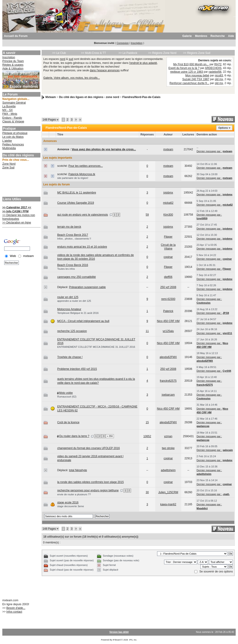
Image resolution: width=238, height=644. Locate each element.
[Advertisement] (21, 184)
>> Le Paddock (128, 53)
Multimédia (9, 148)
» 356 (110, 436)
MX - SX (8, 110)
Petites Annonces (13, 145)
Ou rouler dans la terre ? (74, 436)
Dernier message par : (209, 151)
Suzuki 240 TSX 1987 (196, 79)
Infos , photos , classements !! (74, 239)
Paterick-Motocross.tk (82, 174)
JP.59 (226, 313)
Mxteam (51, 97)
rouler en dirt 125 (68, 297)
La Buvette (9, 106)
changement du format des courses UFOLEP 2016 (88, 448)
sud (71, 59)
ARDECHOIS (213, 68)
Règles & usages (13, 65)
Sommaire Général (14, 103)
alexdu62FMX (168, 357)
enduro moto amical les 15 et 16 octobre (82, 247)
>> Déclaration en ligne (17, 223)
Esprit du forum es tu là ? (184, 68)
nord (63, 59)
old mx (219, 79)
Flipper (168, 237)
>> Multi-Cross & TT (94, 53)
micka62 (168, 203)
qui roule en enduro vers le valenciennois (83, 215)
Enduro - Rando (12, 118)
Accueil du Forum (16, 36)
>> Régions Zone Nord (162, 53)
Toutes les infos (66, 269)
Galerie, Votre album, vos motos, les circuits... (71, 78)
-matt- (226, 494)
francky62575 (168, 381)
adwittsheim (168, 470)
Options (223, 128)
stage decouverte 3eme (71, 506)
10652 (147, 436)
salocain (228, 450)
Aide (231, 36)
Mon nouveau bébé (197, 76)
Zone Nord (9, 164)
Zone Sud (8, 168)
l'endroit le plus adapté (143, 63)
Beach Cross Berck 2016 (73, 265)
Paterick (168, 311)
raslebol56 (215, 72)
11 (147, 331)
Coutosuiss (204, 303)
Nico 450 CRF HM (168, 321)
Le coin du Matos (13, 137)
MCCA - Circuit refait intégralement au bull (83, 321)
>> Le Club (59, 53)
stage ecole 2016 (68, 503)
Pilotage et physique (15, 133)
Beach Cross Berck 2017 (73, 235)
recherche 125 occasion (72, 331)
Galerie (187, 36)
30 (147, 492)
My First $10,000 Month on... (191, 64)
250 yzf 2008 (168, 287)
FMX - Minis (10, 114)
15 (147, 422)
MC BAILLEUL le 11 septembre (77, 193)
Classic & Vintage (13, 122)
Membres (201, 36)
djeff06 (168, 277)
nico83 (219, 76)
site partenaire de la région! (73, 178)
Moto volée (66, 393)
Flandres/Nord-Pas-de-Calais (141, 97)
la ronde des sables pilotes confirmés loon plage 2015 (90, 482)
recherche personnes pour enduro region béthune (88, 490)
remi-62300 (168, 299)
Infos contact (14, 612)
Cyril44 (227, 371)
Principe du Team (13, 61)
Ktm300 (168, 215)
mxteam (168, 149)
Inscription (137, 43)
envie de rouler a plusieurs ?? (74, 494)
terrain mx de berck (69, 227)
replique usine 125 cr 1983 (187, 72)
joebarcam (168, 395)
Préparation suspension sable (87, 287)
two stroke (168, 448)
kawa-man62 (168, 504)
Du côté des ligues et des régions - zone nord (89, 97)
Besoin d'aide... (16, 608)
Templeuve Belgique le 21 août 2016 (78, 313)
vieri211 (227, 333)
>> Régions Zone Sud (197, 53)
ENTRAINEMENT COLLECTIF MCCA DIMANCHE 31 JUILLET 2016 (96, 347)
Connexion (123, 43)
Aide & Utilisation (13, 69)
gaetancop (203, 426)
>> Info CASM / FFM (15, 211)
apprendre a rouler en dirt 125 (74, 301)
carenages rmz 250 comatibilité (76, 277)
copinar (168, 257)
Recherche (218, 36)
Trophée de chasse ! (70, 357)
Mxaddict (202, 508)
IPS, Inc (133, 640)
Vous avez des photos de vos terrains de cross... (104, 149)
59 (147, 215)
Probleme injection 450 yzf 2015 (77, 369)
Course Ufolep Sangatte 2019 (76, 203)
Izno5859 (202, 218)
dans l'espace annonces (105, 70)
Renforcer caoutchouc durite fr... (189, 83)
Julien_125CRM (168, 492)
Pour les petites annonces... (86, 166)
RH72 (218, 64)
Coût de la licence (68, 422)
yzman (168, 436)
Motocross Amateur (69, 309)
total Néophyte (78, 470)
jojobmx (168, 193)
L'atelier (7, 141)
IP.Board (117, 640)
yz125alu (168, 331)
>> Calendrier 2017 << (17, 207)
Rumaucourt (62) (67, 397)
